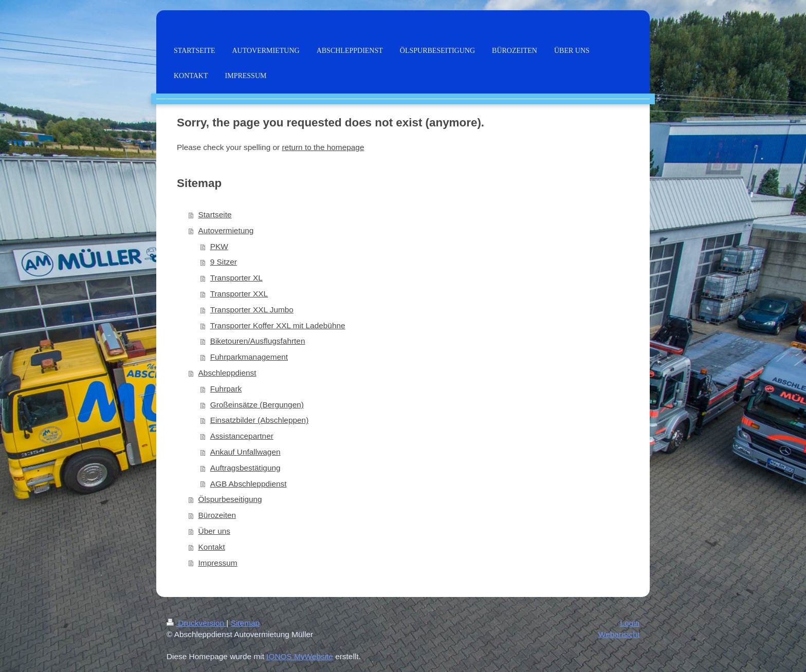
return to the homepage (323, 147)
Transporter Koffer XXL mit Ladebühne (278, 325)
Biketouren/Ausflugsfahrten (258, 341)
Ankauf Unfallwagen (245, 452)
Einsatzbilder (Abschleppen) (260, 420)
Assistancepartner (242, 436)
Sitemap (245, 623)
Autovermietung (226, 230)
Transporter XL (236, 278)
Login (630, 623)
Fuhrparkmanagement (249, 357)
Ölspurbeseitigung (230, 499)
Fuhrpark (226, 389)
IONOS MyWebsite (300, 656)
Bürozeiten (217, 515)
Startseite (215, 214)
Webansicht (619, 634)
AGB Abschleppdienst (249, 484)
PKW (219, 246)
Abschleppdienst (227, 373)
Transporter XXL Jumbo (252, 310)
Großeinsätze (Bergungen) (257, 405)
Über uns (214, 531)
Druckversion (196, 623)
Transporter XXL (239, 294)
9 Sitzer (224, 262)
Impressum (218, 563)
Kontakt (212, 547)
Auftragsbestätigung (245, 468)
